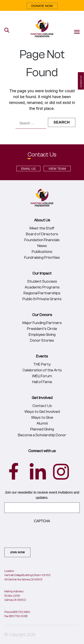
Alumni (42, 423)
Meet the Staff (42, 228)
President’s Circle (42, 329)
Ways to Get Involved (42, 412)
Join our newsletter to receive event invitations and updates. (42, 495)
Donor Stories (42, 340)
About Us (42, 220)
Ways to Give (42, 418)
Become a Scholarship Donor (42, 435)
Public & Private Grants (42, 299)
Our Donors (42, 315)
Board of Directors (42, 234)
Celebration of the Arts (42, 370)
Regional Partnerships (42, 293)
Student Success (42, 281)
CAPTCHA (42, 521)
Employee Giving (42, 335)
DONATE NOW (42, 6)
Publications (42, 252)
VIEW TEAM (57, 169)
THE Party (42, 364)
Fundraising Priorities (42, 258)
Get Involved (42, 398)
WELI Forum (42, 376)
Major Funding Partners (42, 323)
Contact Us (42, 406)
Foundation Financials (42, 240)
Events (42, 356)
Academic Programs (42, 287)
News (42, 246)
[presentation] (37, 534)
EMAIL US (28, 169)
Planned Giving (42, 429)
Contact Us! (81, 82)
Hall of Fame (42, 382)
